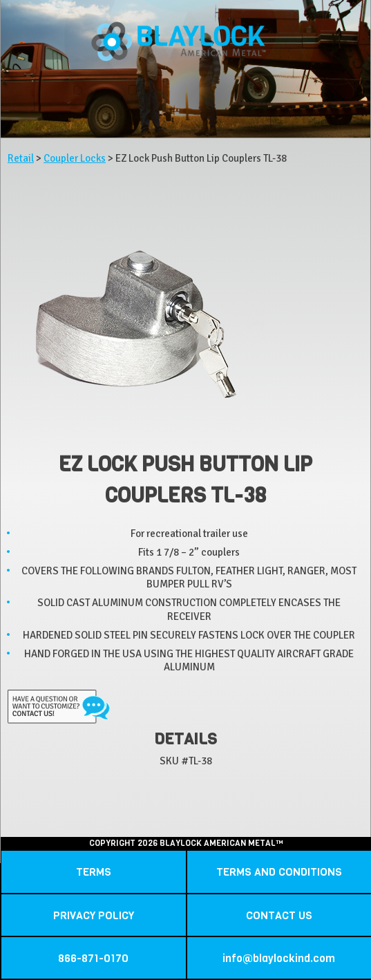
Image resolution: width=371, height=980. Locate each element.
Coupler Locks (75, 158)
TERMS (94, 872)
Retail (21, 158)
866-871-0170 (93, 958)
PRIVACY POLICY (94, 915)
